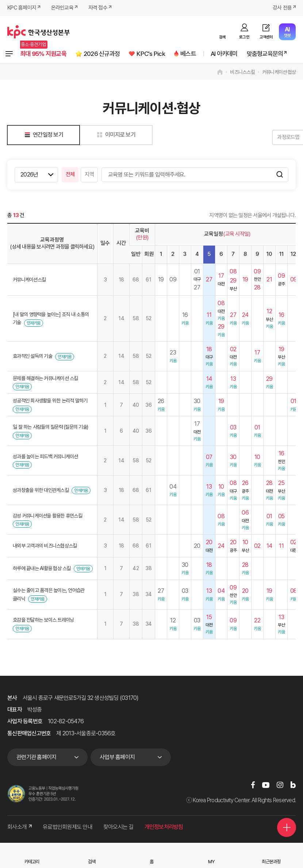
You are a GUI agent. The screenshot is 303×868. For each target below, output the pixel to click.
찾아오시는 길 (118, 827)
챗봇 (287, 32)
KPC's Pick (157, 54)
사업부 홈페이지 (117, 757)
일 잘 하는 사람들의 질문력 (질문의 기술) (50, 427)
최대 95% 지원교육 (45, 54)
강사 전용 (282, 8)
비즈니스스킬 (242, 72)
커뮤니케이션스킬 (29, 280)
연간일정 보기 (43, 135)
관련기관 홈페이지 (36, 757)
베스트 (195, 54)
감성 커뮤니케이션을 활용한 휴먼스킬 (47, 516)
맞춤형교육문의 (275, 54)
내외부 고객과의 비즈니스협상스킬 (45, 546)
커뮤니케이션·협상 (279, 72)
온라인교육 (62, 8)
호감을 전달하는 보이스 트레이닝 (43, 620)
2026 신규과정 (106, 54)
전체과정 (9, 54)
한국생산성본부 (39, 32)
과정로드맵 (277, 137)
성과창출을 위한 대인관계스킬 (41, 490)
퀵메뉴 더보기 (286, 825)
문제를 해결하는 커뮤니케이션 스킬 (45, 379)
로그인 (244, 37)
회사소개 (20, 827)
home (220, 72)
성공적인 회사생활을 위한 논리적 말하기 (50, 401)
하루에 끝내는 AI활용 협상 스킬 (42, 569)
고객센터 (266, 37)
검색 (223, 37)
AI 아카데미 (232, 54)
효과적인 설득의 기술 (32, 356)
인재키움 (33, 323)
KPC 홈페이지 (22, 8)
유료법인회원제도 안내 (68, 827)
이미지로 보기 (115, 135)
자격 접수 (98, 8)
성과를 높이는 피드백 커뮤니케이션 (45, 457)
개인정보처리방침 (164, 827)
